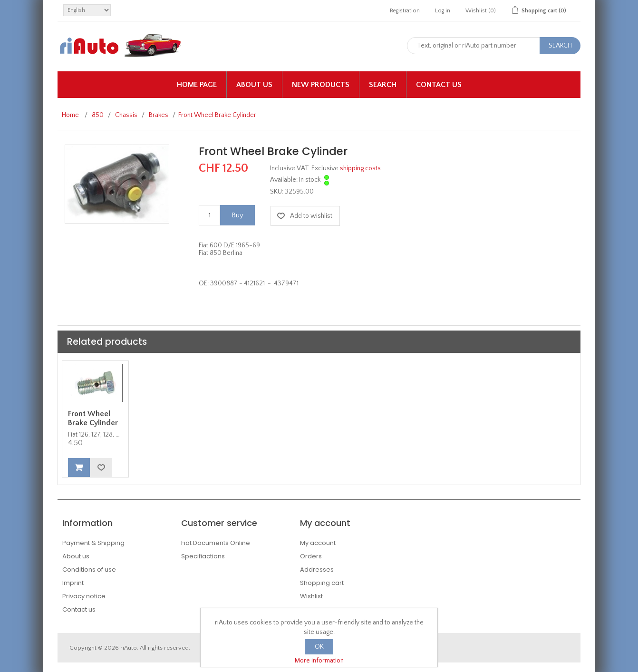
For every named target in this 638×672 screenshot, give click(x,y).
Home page (197, 85)
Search (383, 85)
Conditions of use (89, 570)
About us (254, 85)
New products (321, 85)
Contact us (439, 85)
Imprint (73, 583)
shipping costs (360, 168)
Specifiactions (203, 556)
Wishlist (311, 596)
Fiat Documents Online (216, 543)
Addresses (317, 570)
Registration (405, 11)
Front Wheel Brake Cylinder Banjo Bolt (93, 423)
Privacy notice (84, 596)
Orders (311, 556)
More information (319, 661)
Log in (443, 11)
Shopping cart (322, 583)
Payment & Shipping (93, 543)
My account (318, 543)
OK (319, 647)
